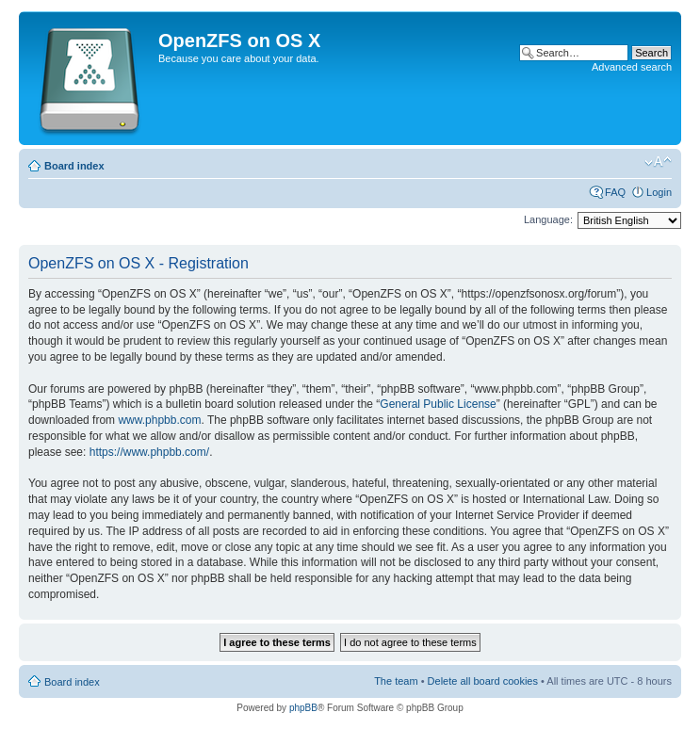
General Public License (438, 404)
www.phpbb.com (159, 420)
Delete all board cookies (483, 681)
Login (659, 192)
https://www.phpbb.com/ (149, 452)
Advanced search (632, 67)
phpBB (303, 708)
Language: (548, 219)
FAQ (615, 192)
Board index (74, 166)
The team (396, 681)
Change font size (658, 162)
